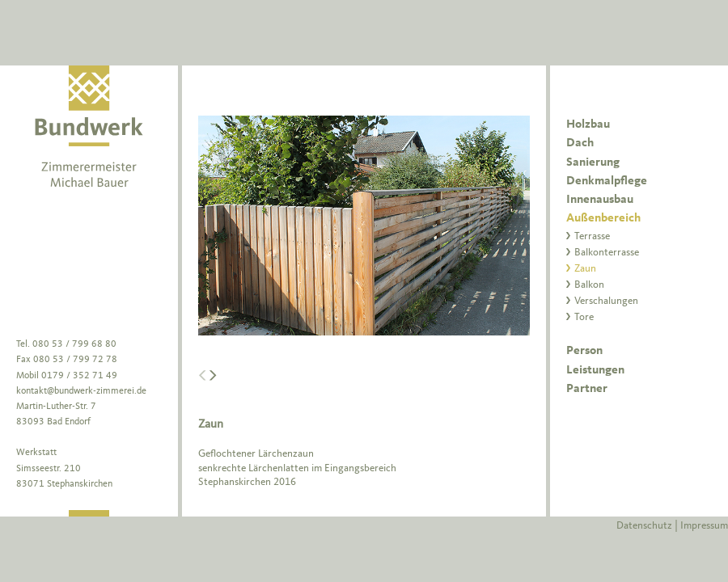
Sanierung (593, 163)
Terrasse (592, 236)
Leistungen (595, 371)
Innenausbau (600, 200)
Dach (580, 143)
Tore (584, 317)
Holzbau (588, 125)
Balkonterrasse (607, 253)
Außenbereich (603, 219)
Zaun (585, 269)
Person (584, 351)
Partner (587, 389)
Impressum (704, 526)
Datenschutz (644, 526)
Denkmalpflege (607, 181)
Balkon (589, 285)
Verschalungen (606, 301)
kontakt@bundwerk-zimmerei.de (81, 391)
